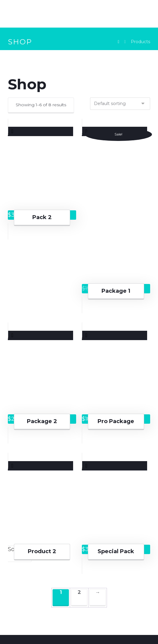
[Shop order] (120, 104)
